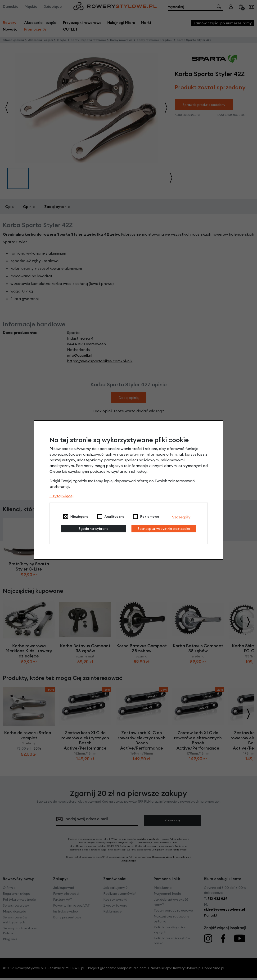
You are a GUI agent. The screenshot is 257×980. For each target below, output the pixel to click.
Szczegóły (181, 517)
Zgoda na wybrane (93, 529)
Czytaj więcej (61, 496)
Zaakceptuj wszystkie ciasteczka (164, 529)
